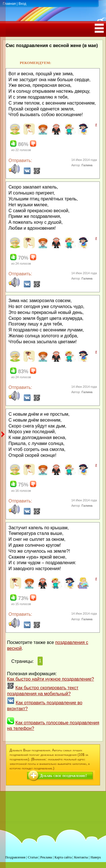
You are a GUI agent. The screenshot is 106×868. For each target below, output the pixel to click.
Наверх (96, 857)
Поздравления (15, 857)
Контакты (81, 857)
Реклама (46, 857)
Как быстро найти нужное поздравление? (51, 679)
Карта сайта (63, 857)
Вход (22, 4)
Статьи (33, 857)
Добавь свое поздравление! (63, 776)
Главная (9, 4)
